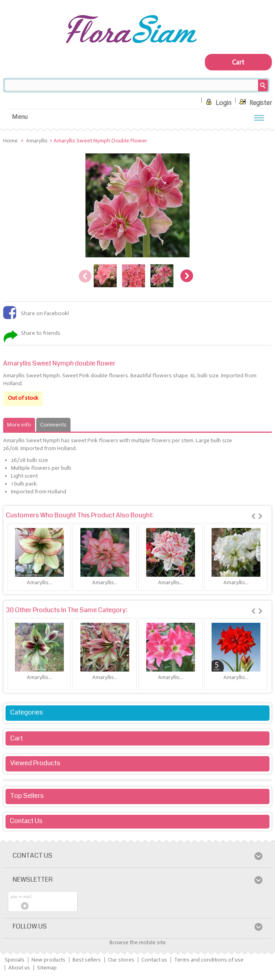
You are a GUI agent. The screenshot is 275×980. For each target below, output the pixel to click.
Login (217, 102)
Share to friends (41, 333)
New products (48, 960)
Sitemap (47, 968)
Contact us (154, 960)
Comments (53, 425)
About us (19, 968)
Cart (17, 738)
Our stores (121, 960)
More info (19, 425)
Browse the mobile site (138, 942)
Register (255, 102)
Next (187, 276)
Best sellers (87, 960)
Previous (85, 276)
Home (11, 141)
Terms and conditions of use (209, 960)
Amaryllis (37, 141)
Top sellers (27, 796)
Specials (15, 960)
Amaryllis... (39, 582)
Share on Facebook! (45, 313)
